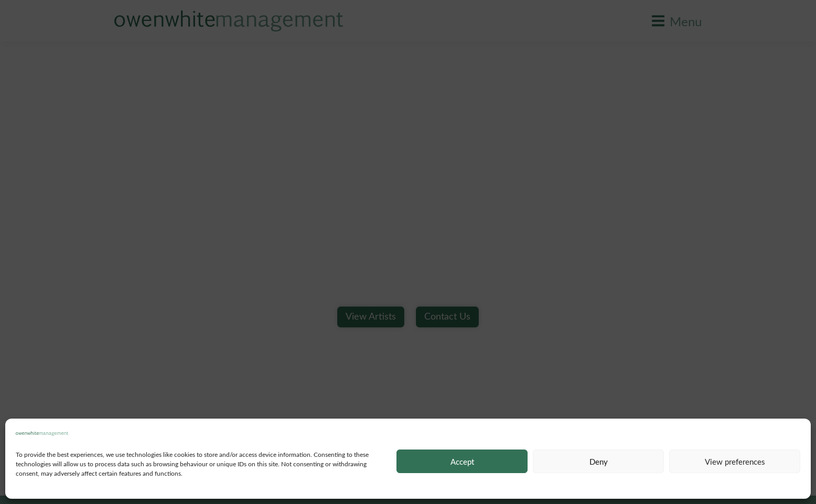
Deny (599, 462)
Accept (462, 462)
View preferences (735, 462)
